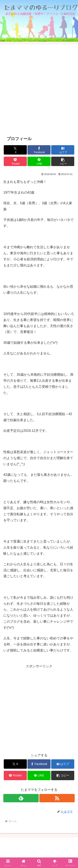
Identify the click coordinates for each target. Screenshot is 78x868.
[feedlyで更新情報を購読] (21, 798)
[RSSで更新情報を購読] (57, 798)
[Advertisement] (39, 90)
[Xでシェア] (15, 150)
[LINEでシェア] (39, 161)
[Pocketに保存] (15, 161)
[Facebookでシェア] (39, 150)
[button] (63, 161)
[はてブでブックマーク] (63, 150)
